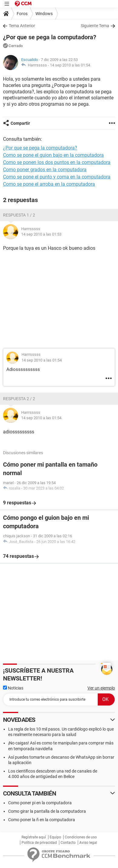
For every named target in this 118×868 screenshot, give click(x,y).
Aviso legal (88, 843)
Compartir (20, 123)
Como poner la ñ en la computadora (42, 820)
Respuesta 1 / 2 (19, 215)
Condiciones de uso (81, 837)
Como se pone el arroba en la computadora (49, 184)
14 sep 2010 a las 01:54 (70, 65)
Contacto (68, 843)
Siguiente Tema (95, 26)
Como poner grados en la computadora (45, 170)
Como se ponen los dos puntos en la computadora (57, 162)
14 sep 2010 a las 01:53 (41, 234)
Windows (44, 14)
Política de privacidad (39, 843)
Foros (22, 14)
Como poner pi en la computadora (40, 803)
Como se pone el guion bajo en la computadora (53, 155)
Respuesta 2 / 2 (19, 399)
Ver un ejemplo (101, 688)
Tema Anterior (22, 26)
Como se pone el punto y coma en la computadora (57, 177)
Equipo (55, 837)
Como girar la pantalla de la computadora (47, 811)
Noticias (13, 688)
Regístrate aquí (34, 837)
